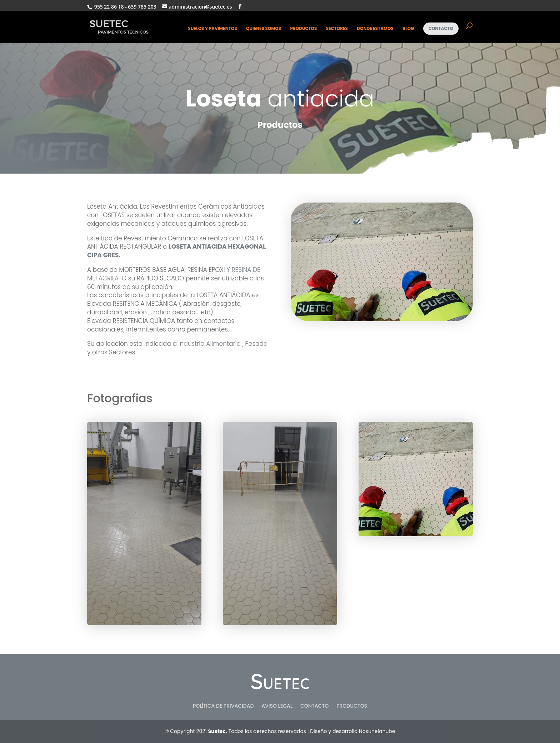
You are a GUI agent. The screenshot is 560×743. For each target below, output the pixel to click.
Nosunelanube (377, 731)
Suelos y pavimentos (213, 29)
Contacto (441, 28)
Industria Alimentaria (209, 344)
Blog (408, 29)
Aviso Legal (277, 706)
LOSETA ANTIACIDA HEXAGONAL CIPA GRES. (176, 251)
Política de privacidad (223, 706)
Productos (303, 29)
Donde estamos (375, 29)
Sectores (337, 29)
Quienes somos (264, 29)
